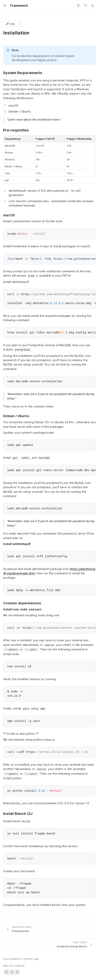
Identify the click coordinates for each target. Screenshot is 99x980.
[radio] (6, 972)
